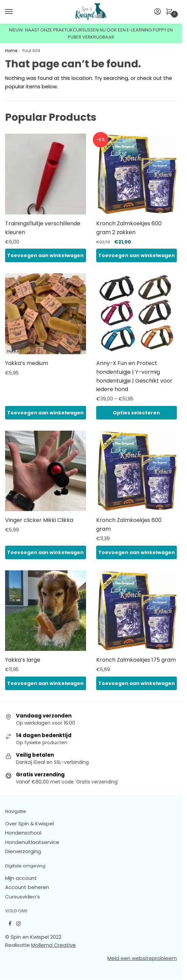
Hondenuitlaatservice (32, 842)
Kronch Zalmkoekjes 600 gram (129, 525)
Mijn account (21, 878)
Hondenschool (23, 833)
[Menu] (15, 12)
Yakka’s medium (27, 363)
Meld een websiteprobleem (142, 958)
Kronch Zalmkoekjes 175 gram (136, 660)
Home (11, 51)
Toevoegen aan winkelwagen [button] (45, 255)
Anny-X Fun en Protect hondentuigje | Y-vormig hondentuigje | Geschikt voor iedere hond (134, 376)
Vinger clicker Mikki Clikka (39, 520)
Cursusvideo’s (23, 897)
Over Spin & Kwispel (29, 824)
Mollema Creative (54, 945)
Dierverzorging (23, 851)
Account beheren (27, 887)
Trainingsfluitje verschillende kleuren (43, 228)
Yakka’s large (23, 660)
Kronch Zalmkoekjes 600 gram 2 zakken (129, 228)
